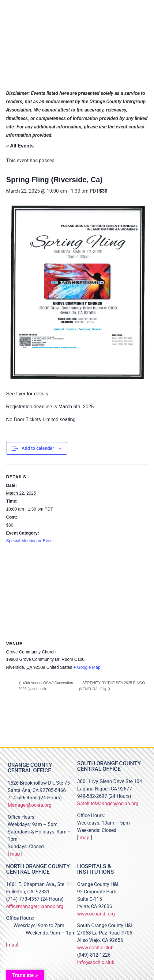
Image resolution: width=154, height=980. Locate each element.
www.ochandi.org (96, 914)
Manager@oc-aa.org (30, 805)
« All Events (20, 146)
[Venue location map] (77, 592)
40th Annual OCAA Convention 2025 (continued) (46, 686)
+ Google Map (87, 667)
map (15, 854)
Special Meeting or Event (30, 541)
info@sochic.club (96, 962)
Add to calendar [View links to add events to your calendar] (38, 448)
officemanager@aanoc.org (35, 906)
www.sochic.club (95, 948)
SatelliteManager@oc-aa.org (108, 804)
